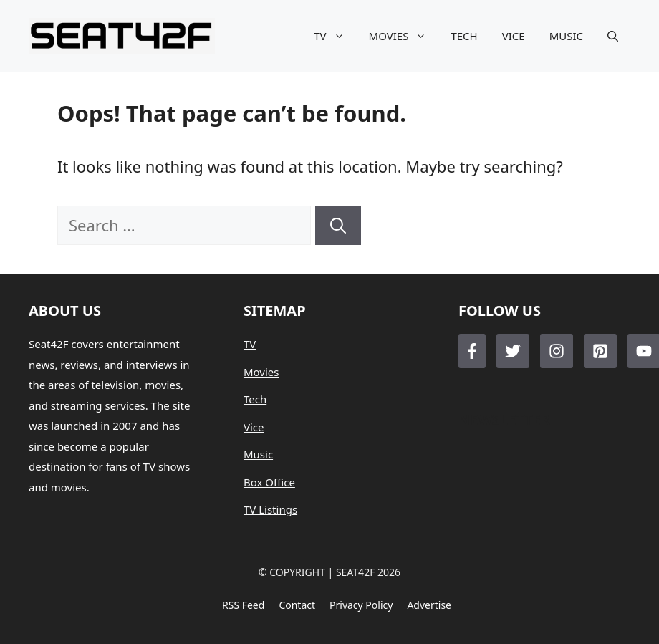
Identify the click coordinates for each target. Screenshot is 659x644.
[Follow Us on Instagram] (557, 351)
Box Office (269, 482)
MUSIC (566, 36)
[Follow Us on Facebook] (472, 351)
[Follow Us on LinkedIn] (600, 351)
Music (258, 454)
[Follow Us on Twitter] (513, 351)
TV (335, 36)
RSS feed (243, 605)
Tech (255, 399)
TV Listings (270, 509)
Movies (261, 372)
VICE (514, 36)
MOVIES (404, 36)
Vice (254, 427)
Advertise (429, 605)
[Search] (338, 225)
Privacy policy (361, 605)
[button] (613, 36)
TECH (464, 36)
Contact (297, 605)
